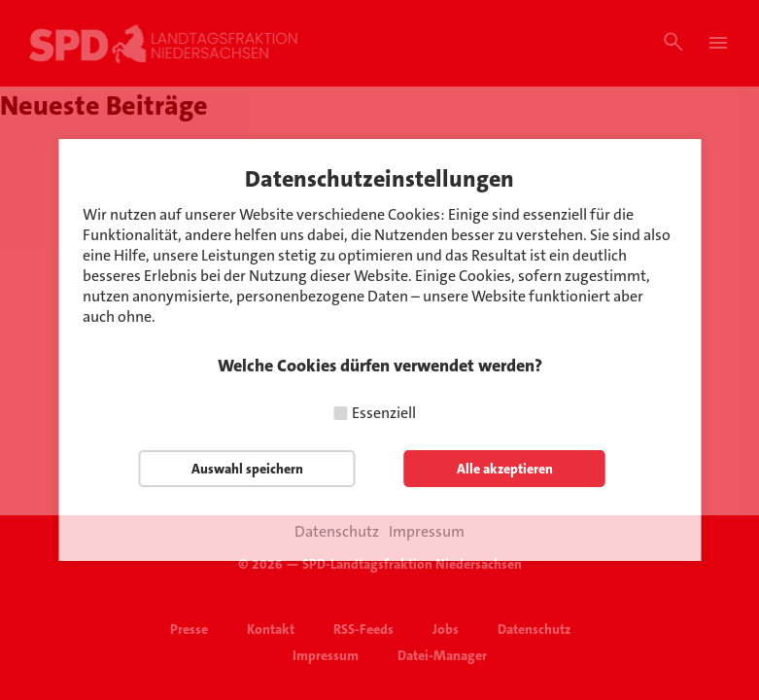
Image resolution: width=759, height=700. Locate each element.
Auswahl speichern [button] (247, 469)
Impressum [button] (427, 532)
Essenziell (384, 413)
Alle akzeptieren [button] (505, 469)
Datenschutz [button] (337, 532)
